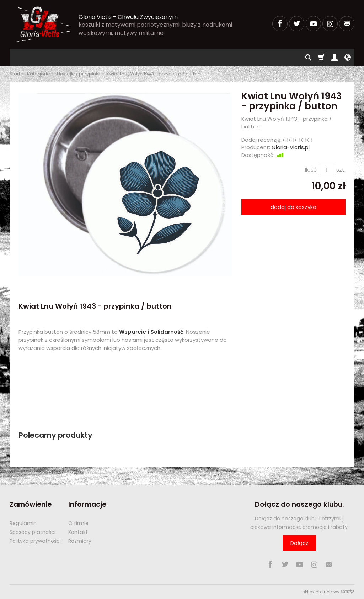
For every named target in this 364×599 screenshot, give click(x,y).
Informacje (87, 505)
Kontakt (78, 532)
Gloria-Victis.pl (291, 147)
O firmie (78, 523)
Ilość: (311, 170)
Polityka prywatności (35, 541)
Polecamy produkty (55, 435)
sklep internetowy (328, 592)
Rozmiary (80, 541)
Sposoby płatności (33, 532)
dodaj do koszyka (293, 207)
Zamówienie (31, 505)
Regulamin (23, 523)
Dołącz (299, 543)
